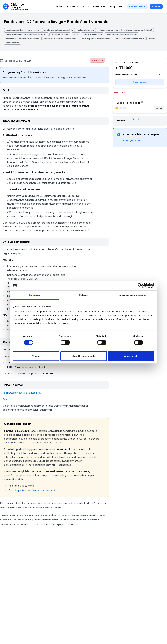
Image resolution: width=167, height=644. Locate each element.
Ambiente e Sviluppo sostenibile (58, 30)
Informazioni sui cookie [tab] (133, 295)
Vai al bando (140, 82)
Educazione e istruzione (109, 30)
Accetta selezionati (84, 356)
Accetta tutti (131, 356)
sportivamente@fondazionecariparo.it (36, 490)
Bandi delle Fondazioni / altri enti (129, 39)
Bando (6, 399)
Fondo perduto (12, 43)
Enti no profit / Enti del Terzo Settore (60, 39)
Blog (112, 7)
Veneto (152, 39)
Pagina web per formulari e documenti (22, 393)
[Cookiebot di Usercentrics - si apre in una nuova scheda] (140, 286)
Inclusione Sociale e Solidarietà (138, 30)
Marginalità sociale (60, 34)
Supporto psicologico (92, 34)
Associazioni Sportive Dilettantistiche (23, 39)
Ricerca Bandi (137, 7)
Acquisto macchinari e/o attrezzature (23, 30)
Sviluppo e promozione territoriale (122, 34)
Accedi (156, 7)
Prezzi (86, 7)
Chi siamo (73, 7)
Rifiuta (36, 356)
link (7, 443)
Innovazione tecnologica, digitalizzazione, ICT (26, 34)
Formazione (99, 7)
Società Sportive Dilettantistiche (95, 39)
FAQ (121, 7)
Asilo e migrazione (86, 30)
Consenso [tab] (34, 295)
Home (60, 7)
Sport (76, 34)
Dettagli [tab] (83, 295)
